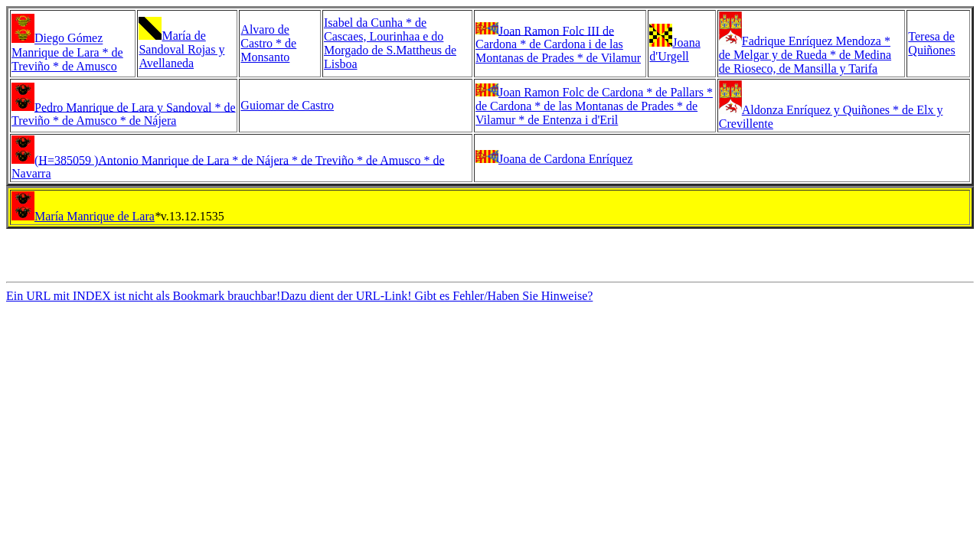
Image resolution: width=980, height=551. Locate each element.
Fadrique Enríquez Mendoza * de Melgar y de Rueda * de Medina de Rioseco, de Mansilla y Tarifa (805, 55)
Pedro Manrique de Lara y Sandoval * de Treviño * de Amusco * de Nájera (124, 114)
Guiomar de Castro (287, 105)
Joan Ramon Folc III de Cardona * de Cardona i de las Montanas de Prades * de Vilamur (558, 44)
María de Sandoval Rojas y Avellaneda (181, 49)
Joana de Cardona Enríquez (565, 159)
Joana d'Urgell (675, 49)
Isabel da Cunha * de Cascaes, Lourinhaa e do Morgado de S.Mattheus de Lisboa (390, 43)
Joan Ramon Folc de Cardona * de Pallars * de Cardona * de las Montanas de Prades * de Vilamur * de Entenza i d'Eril (594, 106)
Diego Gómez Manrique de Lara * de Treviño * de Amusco (67, 52)
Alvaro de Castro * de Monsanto (268, 43)
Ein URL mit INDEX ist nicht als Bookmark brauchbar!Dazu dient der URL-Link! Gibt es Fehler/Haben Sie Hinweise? (299, 300)
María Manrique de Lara (95, 216)
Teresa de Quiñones (931, 43)
